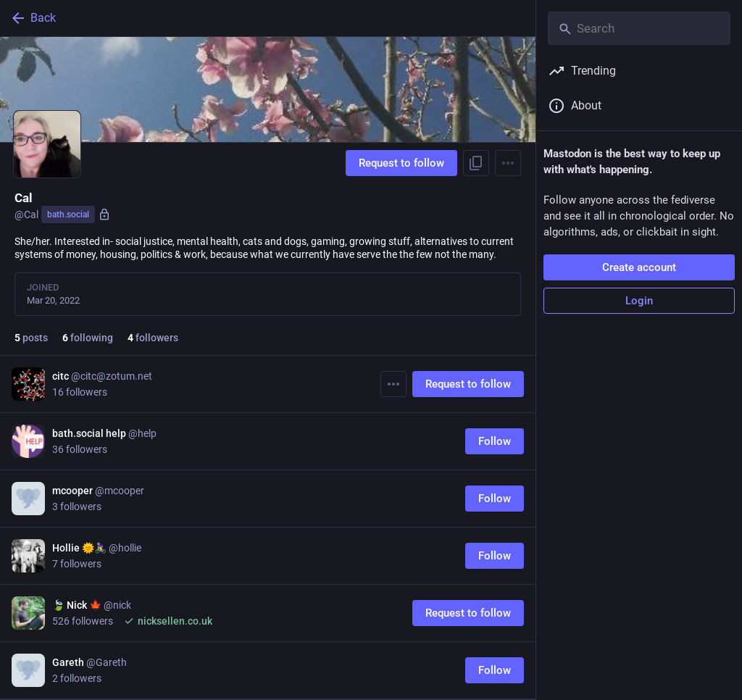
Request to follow (401, 163)
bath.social (68, 214)
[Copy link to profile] (476, 163)
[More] (393, 384)
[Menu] (508, 163)
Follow (495, 441)
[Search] (639, 28)
